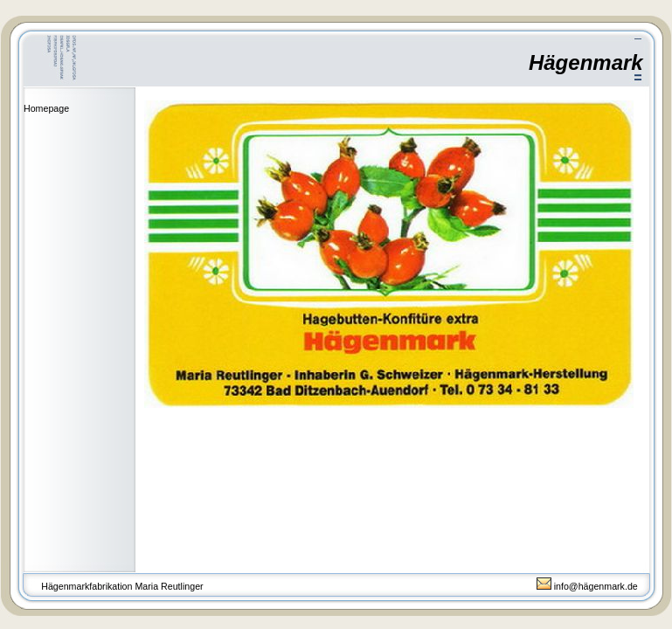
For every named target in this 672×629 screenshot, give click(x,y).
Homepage (46, 108)
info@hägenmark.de (587, 586)
